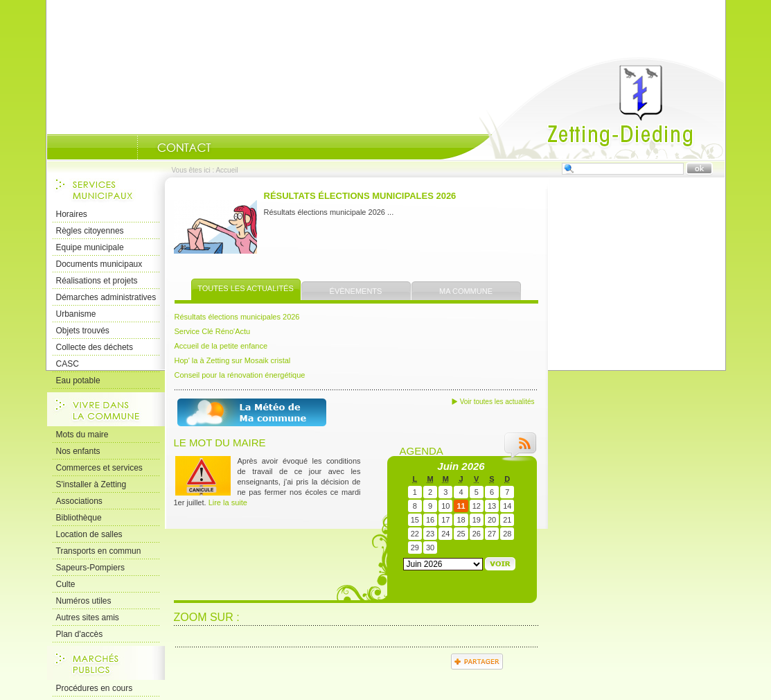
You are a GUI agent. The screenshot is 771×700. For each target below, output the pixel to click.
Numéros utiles (84, 601)
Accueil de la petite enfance (221, 346)
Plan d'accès (80, 634)
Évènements (356, 291)
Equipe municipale (90, 247)
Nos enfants (78, 451)
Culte (66, 584)
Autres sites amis (88, 618)
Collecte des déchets (95, 347)
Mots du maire (82, 435)
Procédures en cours (95, 688)
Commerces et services (99, 468)
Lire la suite (228, 502)
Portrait (120, 148)
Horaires (72, 214)
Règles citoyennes (90, 231)
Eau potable (78, 380)
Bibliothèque (79, 518)
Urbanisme (76, 314)
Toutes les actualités (246, 288)
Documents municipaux (99, 264)
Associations (79, 501)
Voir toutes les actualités (497, 402)
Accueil (583, 108)
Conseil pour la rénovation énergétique (240, 375)
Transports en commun (99, 551)
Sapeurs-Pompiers (90, 568)
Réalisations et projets (97, 281)
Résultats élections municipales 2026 (360, 196)
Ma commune (466, 291)
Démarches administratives (106, 297)
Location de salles (89, 534)
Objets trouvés (83, 331)
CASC (68, 364)
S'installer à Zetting (91, 484)
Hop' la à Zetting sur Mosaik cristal (233, 360)
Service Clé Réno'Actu (213, 331)
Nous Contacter (184, 148)
